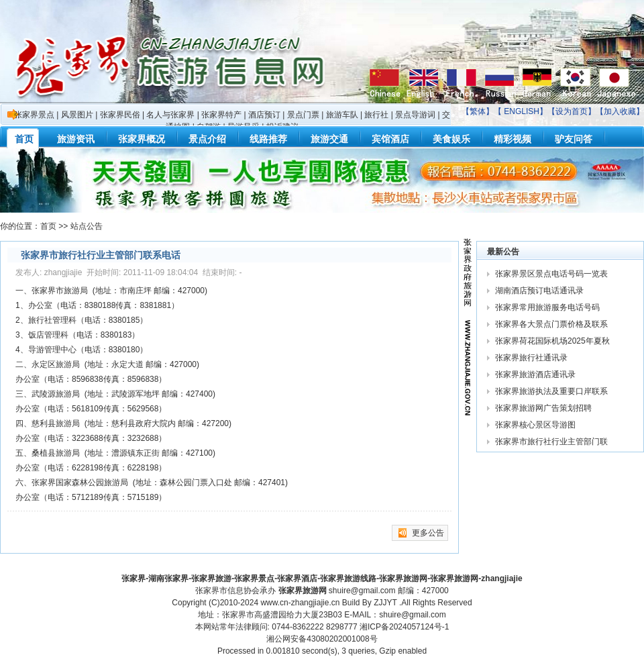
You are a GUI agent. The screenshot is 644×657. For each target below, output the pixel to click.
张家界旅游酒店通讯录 (535, 374)
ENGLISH (522, 111)
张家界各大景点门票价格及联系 (552, 324)
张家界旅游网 (303, 591)
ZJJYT (385, 603)
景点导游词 (415, 115)
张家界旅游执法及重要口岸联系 (552, 391)
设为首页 (572, 111)
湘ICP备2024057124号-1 (404, 627)
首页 (48, 226)
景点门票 (303, 115)
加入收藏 (620, 111)
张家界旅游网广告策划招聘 (543, 408)
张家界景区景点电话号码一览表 (551, 274)
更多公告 (428, 533)
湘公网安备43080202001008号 (322, 639)
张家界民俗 (120, 115)
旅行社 (376, 115)
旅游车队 (342, 115)
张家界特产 (221, 115)
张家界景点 (34, 115)
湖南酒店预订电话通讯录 (539, 291)
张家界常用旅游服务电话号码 (547, 307)
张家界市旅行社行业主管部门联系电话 (101, 255)
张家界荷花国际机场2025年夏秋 (553, 341)
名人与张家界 (170, 115)
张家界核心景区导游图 (535, 425)
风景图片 (77, 115)
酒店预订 (264, 115)
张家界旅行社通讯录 (531, 358)
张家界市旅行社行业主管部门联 (552, 442)
